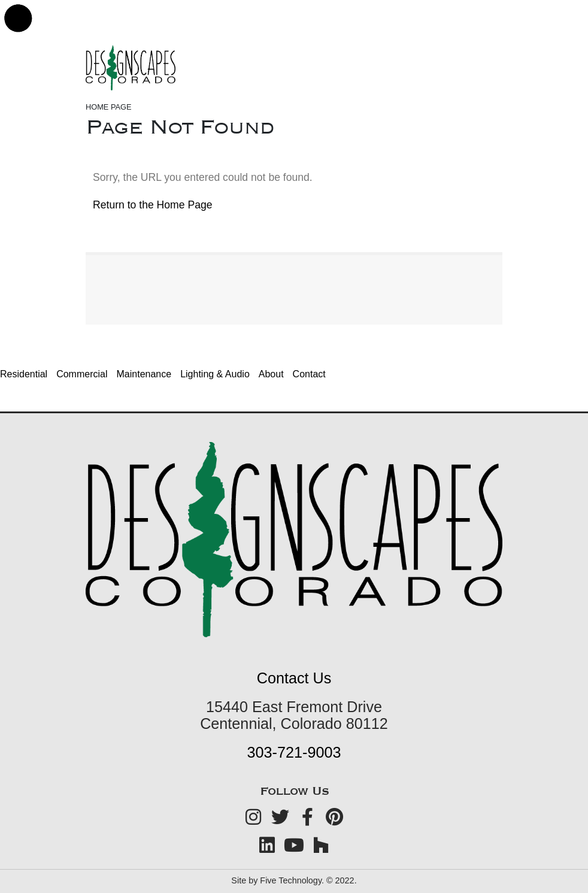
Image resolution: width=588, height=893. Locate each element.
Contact (309, 374)
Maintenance (144, 374)
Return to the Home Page (153, 205)
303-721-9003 (294, 752)
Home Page (109, 107)
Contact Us (294, 678)
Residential (24, 374)
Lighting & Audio (215, 374)
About (271, 374)
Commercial (82, 374)
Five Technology (291, 880)
